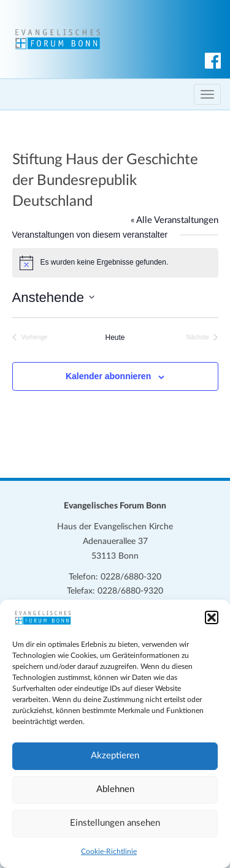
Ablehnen (115, 789)
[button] (212, 617)
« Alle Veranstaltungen (174, 220)
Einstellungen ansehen (115, 823)
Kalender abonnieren (108, 376)
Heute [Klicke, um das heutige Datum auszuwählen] (115, 338)
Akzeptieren (115, 756)
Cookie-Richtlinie (109, 851)
